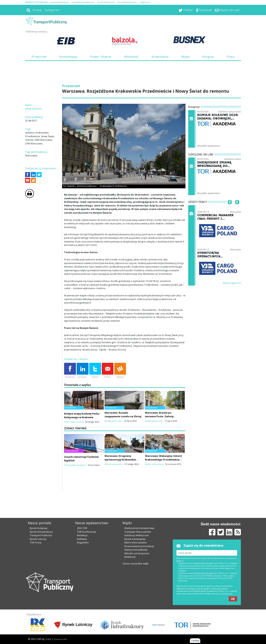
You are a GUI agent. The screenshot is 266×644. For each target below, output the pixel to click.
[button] (230, 208)
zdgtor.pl (145, 2)
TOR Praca (36, 542)
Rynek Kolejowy (39, 528)
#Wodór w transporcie (137, 553)
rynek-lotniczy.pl (106, 2)
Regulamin (83, 542)
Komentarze (160, 57)
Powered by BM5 (60, 639)
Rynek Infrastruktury (41, 532)
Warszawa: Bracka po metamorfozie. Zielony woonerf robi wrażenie (159, 416)
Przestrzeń (39, 57)
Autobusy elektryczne (137, 535)
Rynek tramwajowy (135, 539)
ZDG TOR (82, 528)
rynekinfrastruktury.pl (83, 2)
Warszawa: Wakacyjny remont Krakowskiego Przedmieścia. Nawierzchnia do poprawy (164, 460)
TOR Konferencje (87, 532)
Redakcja (82, 535)
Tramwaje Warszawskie (138, 532)
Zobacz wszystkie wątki (136, 563)
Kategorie (51, 10)
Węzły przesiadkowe (136, 550)
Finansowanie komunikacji (139, 546)
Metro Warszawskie (135, 542)
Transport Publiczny (41, 535)
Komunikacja (68, 57)
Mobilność (131, 57)
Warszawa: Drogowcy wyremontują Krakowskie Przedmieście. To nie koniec (122, 460)
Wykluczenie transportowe (139, 528)
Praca (231, 57)
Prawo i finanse (101, 57)
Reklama (82, 539)
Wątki (185, 57)
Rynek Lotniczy (38, 539)
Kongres (208, 57)
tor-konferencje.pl (127, 2)
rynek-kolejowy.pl (59, 2)
